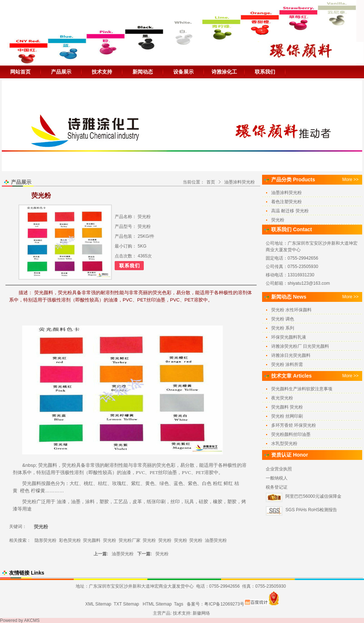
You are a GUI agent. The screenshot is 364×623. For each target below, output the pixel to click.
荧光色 (164, 465)
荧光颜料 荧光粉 (287, 407)
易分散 (187, 465)
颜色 (51, 483)
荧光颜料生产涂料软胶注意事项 (302, 389)
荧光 (67, 465)
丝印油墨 (167, 472)
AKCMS (32, 620)
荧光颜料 (48, 465)
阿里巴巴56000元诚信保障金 (313, 496)
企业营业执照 (279, 469)
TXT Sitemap (126, 604)
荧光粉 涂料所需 (287, 364)
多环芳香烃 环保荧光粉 (294, 425)
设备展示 (183, 72)
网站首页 (20, 72)
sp (33, 465)
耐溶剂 (112, 465)
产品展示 (61, 72)
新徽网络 (201, 613)
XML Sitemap (98, 604)
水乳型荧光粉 (284, 443)
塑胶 (104, 502)
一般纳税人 (277, 478)
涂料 (90, 502)
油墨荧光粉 (216, 540)
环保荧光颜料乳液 (289, 337)
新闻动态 (143, 72)
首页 (211, 182)
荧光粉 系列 (283, 328)
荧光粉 (29, 502)
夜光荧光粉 (282, 398)
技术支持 (102, 72)
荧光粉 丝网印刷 (287, 416)
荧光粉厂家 (130, 540)
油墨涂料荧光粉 (240, 182)
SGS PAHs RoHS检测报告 (311, 510)
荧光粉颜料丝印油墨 (291, 434)
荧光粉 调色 (283, 319)
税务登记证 (277, 487)
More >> (350, 180)
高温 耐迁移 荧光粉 (290, 211)
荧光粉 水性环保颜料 (291, 310)
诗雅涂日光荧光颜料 (291, 355)
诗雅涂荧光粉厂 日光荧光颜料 (300, 346)
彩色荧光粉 (70, 540)
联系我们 (265, 72)
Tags (179, 604)
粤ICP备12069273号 (224, 604)
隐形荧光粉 (45, 540)
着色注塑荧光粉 (286, 202)
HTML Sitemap (157, 604)
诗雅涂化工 (224, 72)
